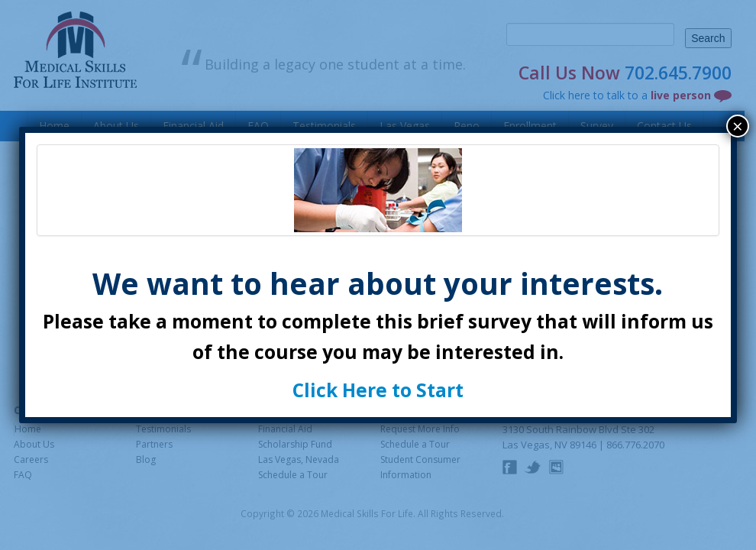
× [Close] (738, 126)
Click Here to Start (378, 390)
